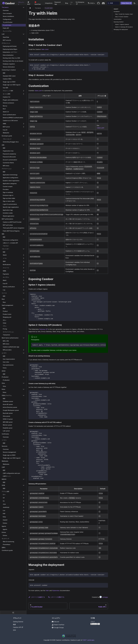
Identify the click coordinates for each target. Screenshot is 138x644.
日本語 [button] (91, 3)
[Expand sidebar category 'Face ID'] (24, 284)
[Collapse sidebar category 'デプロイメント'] (24, 43)
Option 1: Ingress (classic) (122, 24)
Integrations (49, 3)
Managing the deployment (121, 30)
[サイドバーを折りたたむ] (13, 613)
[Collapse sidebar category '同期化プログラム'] (24, 395)
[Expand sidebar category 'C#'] (24, 498)
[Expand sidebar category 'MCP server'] (24, 127)
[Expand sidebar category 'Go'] (24, 501)
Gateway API (44, 329)
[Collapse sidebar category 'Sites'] (24, 383)
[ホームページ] (30, 8)
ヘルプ (71, 3)
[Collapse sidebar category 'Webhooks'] (24, 461)
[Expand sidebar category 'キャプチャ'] (24, 277)
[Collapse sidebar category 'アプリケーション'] (24, 169)
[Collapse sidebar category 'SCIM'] (24, 485)
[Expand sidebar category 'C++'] (24, 495)
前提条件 (116, 9)
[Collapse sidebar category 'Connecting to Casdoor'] (24, 70)
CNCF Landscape (88, 640)
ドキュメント (21, 3)
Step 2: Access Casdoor (122, 17)
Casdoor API (18, 627)
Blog (67, 3)
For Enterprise (80, 3)
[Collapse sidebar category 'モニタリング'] (24, 539)
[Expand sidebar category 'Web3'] (24, 280)
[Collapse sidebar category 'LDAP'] (24, 467)
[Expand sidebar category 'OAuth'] (24, 255)
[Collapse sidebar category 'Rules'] (24, 389)
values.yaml (38, 91)
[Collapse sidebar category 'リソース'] (24, 293)
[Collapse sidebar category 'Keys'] (24, 299)
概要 (14, 624)
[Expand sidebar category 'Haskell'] (24, 520)
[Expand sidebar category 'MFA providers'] (24, 350)
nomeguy (104, 597)
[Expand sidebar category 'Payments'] (24, 274)
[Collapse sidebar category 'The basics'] (24, 7)
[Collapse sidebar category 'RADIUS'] (24, 479)
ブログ (93, 622)
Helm (47, 591)
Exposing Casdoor (119, 22)
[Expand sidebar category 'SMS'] (24, 261)
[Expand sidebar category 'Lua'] (24, 510)
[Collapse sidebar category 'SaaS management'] (24, 305)
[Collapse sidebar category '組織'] (24, 145)
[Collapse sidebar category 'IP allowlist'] (24, 377)
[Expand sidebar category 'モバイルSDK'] (24, 94)
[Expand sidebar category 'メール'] (24, 258)
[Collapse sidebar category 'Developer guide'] (24, 136)
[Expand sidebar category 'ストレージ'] (24, 268)
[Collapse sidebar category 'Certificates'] (24, 434)
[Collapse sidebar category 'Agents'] (24, 526)
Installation (117, 12)
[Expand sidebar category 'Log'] (24, 290)
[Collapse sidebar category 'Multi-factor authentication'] (24, 338)
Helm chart (45, 49)
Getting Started (18, 622)
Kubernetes (56, 591)
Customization (118, 19)
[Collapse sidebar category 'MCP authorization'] (24, 219)
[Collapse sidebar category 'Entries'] (24, 532)
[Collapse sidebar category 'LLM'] (24, 34)
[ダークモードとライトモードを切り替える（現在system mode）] (134, 3)
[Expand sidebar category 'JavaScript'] (24, 507)
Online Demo (126, 3)
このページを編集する (37, 597)
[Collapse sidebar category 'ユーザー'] (24, 353)
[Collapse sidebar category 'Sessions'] (24, 446)
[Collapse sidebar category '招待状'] (24, 371)
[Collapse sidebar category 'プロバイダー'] (24, 249)
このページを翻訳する (56, 597)
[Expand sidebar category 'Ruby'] (24, 517)
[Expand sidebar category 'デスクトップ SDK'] (24, 91)
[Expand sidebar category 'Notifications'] (24, 265)
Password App (58, 3)
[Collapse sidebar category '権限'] (24, 234)
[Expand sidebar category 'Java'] (24, 504)
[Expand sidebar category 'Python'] (24, 523)
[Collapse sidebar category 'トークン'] (24, 440)
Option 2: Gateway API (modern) (124, 27)
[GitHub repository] (98, 3)
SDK (14, 630)
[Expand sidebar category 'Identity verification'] (24, 287)
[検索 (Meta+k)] (113, 3)
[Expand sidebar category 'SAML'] (24, 124)
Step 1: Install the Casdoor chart (124, 14)
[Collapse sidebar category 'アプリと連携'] (24, 491)
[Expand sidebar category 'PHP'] (24, 514)
